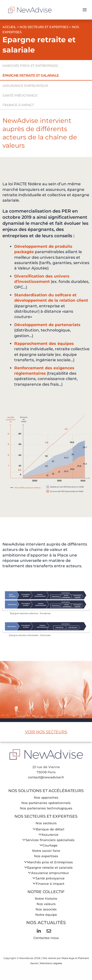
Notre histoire (46, 899)
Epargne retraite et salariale (47, 868)
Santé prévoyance (20, 95)
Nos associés (46, 909)
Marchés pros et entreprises (30, 66)
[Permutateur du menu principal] (85, 10)
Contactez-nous (46, 938)
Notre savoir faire (46, 851)
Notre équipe (46, 915)
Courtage (47, 845)
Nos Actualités (46, 923)
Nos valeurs (46, 904)
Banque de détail (47, 829)
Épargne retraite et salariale (31, 75)
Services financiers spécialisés (47, 840)
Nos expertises (46, 856)
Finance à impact (18, 105)
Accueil (9, 27)
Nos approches (46, 798)
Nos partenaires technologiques (46, 808)
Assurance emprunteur (25, 86)
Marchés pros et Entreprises (47, 862)
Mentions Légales (51, 963)
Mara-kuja (68, 958)
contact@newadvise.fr (46, 777)
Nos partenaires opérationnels (46, 803)
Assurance (47, 835)
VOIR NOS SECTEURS (46, 732)
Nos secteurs (46, 823)
